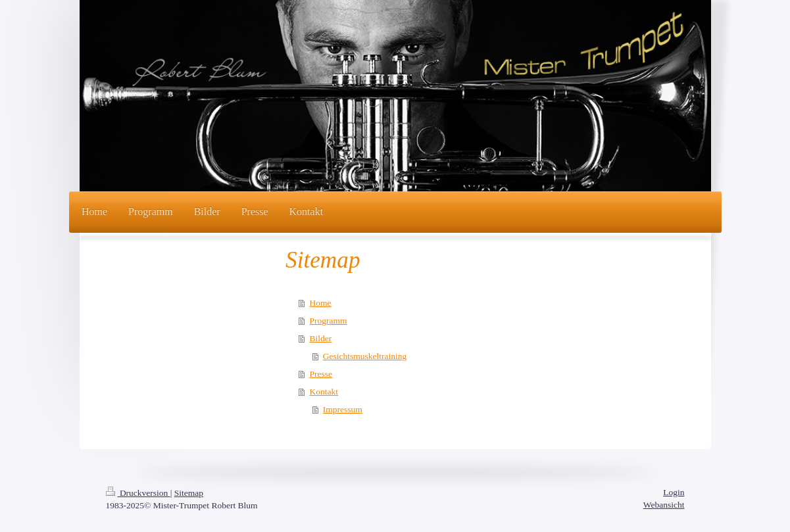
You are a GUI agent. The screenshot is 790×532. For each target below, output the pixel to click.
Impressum (343, 409)
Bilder (321, 338)
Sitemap (189, 493)
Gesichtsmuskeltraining (365, 356)
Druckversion (138, 493)
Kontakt (324, 392)
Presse (321, 374)
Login (674, 492)
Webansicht (664, 505)
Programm (329, 321)
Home (321, 303)
